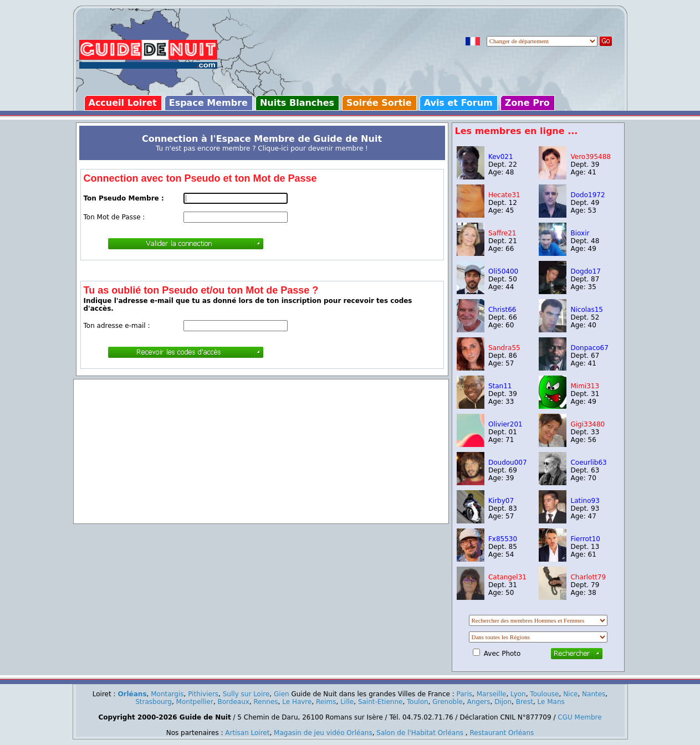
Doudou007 (508, 463)
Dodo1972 (587, 195)
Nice (570, 694)
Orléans (132, 694)
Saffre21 (502, 233)
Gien (282, 694)
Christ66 (502, 310)
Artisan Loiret (247, 733)
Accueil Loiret (123, 103)
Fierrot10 (585, 539)
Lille (347, 702)
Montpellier (195, 702)
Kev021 (501, 157)
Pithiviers (203, 694)
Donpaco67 (589, 348)
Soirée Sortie (379, 103)
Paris (465, 694)
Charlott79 (588, 577)
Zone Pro (527, 103)
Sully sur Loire (246, 694)
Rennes (266, 702)
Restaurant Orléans (502, 733)
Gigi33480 (587, 424)
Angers (479, 702)
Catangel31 (507, 577)
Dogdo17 (585, 271)
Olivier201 (505, 424)
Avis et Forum (458, 103)
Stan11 (500, 386)
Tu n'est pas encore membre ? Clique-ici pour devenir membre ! (262, 148)
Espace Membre (208, 103)
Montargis (167, 694)
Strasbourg (154, 702)
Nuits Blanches (297, 103)
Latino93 (585, 501)
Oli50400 (503, 271)
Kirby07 (501, 501)
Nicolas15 (586, 310)
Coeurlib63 (588, 463)
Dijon (503, 702)
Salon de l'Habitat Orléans (420, 733)
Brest (525, 702)
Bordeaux (234, 702)
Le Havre (297, 702)
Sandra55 (504, 348)
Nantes (594, 694)
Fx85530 (503, 539)
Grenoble (448, 702)
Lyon (518, 694)
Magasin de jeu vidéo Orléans (323, 733)
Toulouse (544, 694)
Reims (326, 702)
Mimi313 (585, 386)
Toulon (418, 702)
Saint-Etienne (380, 702)
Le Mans (551, 702)
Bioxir (580, 233)
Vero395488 (590, 157)
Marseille (492, 694)
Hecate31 (504, 195)
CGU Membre (579, 717)
